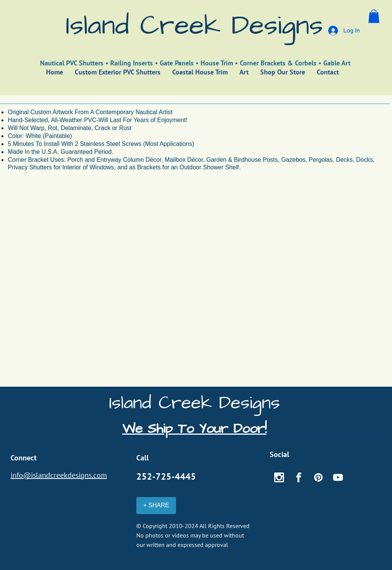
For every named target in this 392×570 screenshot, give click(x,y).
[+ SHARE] (156, 506)
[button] (374, 16)
